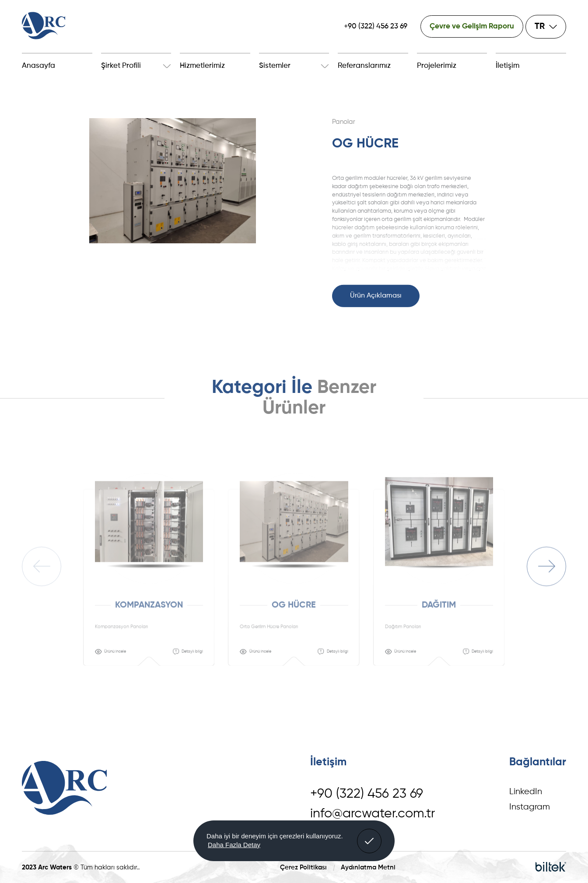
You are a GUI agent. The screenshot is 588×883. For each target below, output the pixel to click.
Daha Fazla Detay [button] (234, 845)
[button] (369, 841)
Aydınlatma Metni (368, 867)
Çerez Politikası (303, 867)
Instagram (530, 807)
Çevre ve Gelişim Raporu (472, 26)
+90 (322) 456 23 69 (376, 26)
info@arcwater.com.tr (373, 814)
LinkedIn (526, 792)
